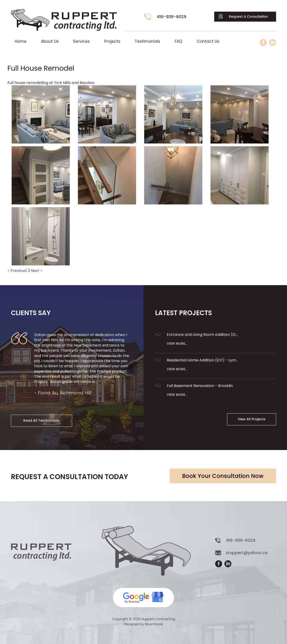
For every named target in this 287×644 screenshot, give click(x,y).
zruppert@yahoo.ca (247, 556)
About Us (50, 41)
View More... (177, 344)
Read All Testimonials (42, 420)
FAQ (179, 41)
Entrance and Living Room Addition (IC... (202, 335)
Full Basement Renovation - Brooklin (200, 386)
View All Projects (252, 419)
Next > (37, 271)
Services (81, 41)
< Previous (17, 271)
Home (21, 41)
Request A (249, 17)
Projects (112, 41)
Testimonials (147, 41)
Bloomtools (154, 627)
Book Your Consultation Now (223, 476)
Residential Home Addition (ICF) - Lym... (202, 360)
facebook (263, 43)
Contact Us (208, 41)
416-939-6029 (172, 17)
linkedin (273, 43)
